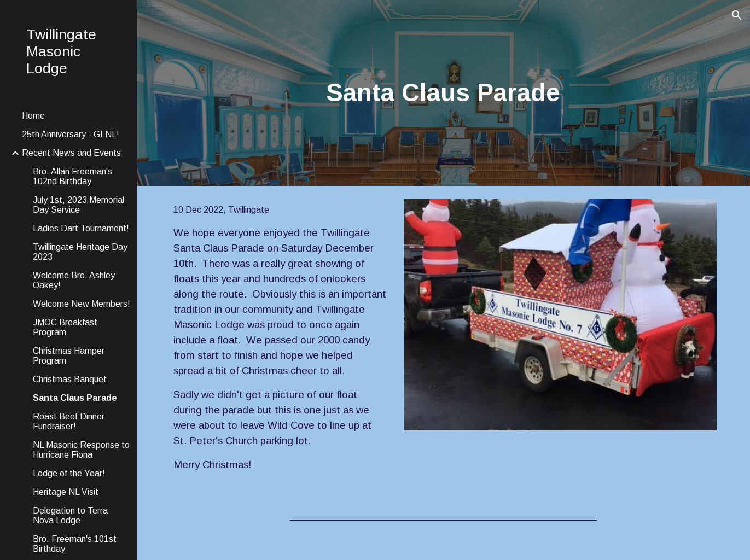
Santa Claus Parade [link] (75, 398)
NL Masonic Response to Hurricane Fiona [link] (81, 450)
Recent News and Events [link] (71, 153)
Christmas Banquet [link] (70, 379)
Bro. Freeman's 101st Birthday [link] (75, 544)
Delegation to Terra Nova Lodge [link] (70, 515)
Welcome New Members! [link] (82, 304)
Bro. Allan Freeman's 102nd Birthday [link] (72, 176)
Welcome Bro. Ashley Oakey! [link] (74, 280)
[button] (737, 15)
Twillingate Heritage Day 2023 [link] (80, 252)
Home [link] (33, 116)
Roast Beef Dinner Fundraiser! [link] (69, 421)
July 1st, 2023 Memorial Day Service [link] (79, 205)
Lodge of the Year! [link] (69, 473)
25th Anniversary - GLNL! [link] (71, 134)
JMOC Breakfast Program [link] (65, 327)
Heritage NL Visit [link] (66, 492)
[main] (444, 93)
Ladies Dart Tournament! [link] (81, 228)
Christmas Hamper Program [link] (69, 356)
